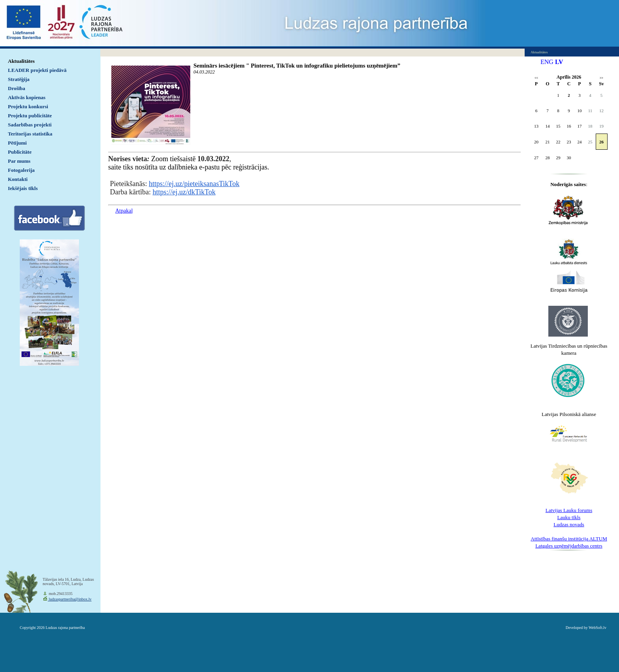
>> (601, 78)
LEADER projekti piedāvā (37, 70)
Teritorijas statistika (30, 134)
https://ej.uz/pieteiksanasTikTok (194, 184)
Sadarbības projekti (30, 125)
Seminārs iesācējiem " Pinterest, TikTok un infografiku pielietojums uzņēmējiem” (297, 66)
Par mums (19, 161)
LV (559, 62)
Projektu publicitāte (30, 116)
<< (536, 78)
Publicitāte (20, 152)
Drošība (17, 88)
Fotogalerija (21, 170)
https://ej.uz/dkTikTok (184, 192)
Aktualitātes (21, 61)
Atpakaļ (124, 211)
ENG (547, 62)
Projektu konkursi (28, 106)
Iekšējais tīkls (23, 188)
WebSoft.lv (597, 628)
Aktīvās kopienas (27, 97)
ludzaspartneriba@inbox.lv (70, 599)
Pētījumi (17, 143)
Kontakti (18, 179)
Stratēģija (19, 79)
